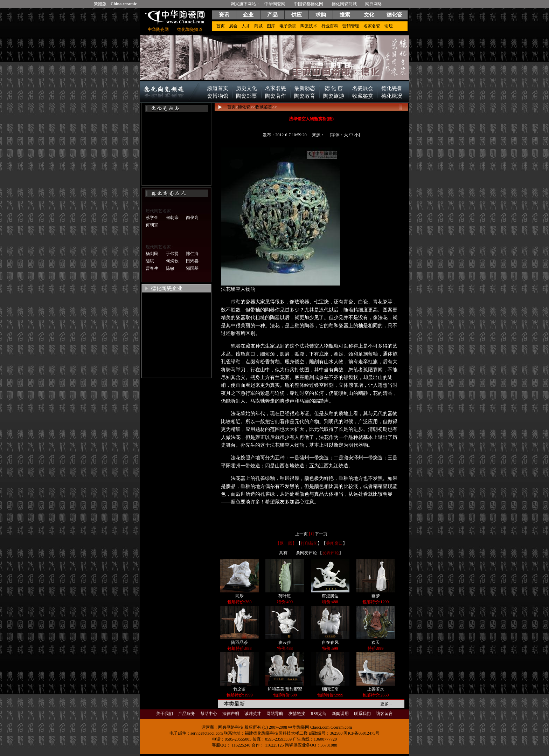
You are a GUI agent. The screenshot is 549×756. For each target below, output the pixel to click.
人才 (246, 26)
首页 (221, 26)
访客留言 (384, 714)
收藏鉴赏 (363, 96)
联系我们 (362, 714)
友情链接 (297, 714)
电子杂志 (288, 26)
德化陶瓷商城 (344, 4)
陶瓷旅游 (334, 96)
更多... (386, 704)
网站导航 (275, 714)
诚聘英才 (253, 714)
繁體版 (100, 4)
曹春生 (152, 268)
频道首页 (218, 88)
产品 (272, 15)
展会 (233, 26)
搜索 (345, 15)
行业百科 (330, 26)
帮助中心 (209, 714)
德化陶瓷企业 (167, 288)
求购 (321, 15)
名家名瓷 (372, 26)
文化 (369, 15)
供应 (297, 15)
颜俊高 (192, 218)
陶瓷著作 (276, 96)
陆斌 (150, 261)
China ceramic (124, 4)
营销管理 (351, 26)
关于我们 (165, 714)
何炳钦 (172, 261)
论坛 (389, 26)
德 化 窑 (334, 88)
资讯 (224, 15)
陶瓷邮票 (246, 96)
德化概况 (392, 96)
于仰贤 (172, 254)
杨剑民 (152, 254)
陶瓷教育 (305, 96)
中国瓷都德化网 (308, 4)
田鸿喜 (192, 261)
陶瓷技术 (309, 26)
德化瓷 (394, 15)
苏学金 (152, 218)
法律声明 (231, 714)
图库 (271, 26)
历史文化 (246, 88)
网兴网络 (374, 4)
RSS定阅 (318, 714)
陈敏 (170, 268)
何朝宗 (172, 218)
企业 (248, 15)
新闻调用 (340, 714)
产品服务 (187, 714)
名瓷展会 (363, 88)
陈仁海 (192, 254)
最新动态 (305, 88)
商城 (258, 26)
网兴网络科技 (231, 727)
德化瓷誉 (392, 88)
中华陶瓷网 (275, 4)
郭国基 (192, 268)
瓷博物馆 (218, 96)
